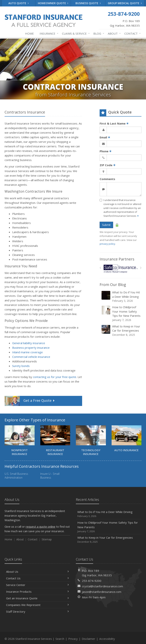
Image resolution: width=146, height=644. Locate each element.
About (113, 33)
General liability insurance (29, 343)
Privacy (73, 639)
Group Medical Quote (125, 3)
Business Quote (88, 3)
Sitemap (47, 539)
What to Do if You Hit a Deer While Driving (121, 297)
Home (29, 33)
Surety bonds (21, 366)
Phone (106, 151)
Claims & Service (75, 33)
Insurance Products (37, 592)
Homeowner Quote (53, 3)
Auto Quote (19, 3)
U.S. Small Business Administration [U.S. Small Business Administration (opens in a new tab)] (16, 476)
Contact (132, 33)
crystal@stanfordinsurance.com (102, 586)
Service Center (37, 585)
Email (105, 137)
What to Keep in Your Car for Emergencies (121, 331)
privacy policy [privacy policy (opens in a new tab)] (107, 244)
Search (60, 639)
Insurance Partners (117, 259)
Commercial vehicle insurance (31, 357)
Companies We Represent (37, 605)
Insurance (48, 33)
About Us (37, 572)
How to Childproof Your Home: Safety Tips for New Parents (121, 314)
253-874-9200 (92, 581)
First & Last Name (114, 123)
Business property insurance (31, 348)
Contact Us (37, 578)
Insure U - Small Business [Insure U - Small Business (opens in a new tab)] (50, 476)
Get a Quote (30, 401)
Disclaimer (88, 639)
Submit (106, 225)
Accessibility (107, 639)
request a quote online (40, 526)
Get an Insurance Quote (37, 598)
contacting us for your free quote (55, 377)
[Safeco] (121, 269)
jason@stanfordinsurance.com (102, 592)
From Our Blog (113, 285)
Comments (107, 179)
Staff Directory (37, 611)
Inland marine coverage (27, 352)
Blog (98, 33)
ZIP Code (108, 165)
